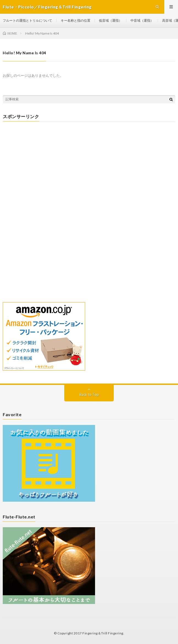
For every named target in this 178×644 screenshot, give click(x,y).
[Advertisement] (89, 165)
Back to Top (89, 395)
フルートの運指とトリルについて (27, 20)
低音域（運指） (110, 20)
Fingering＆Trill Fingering (103, 633)
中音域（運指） (142, 20)
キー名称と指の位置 (76, 20)
